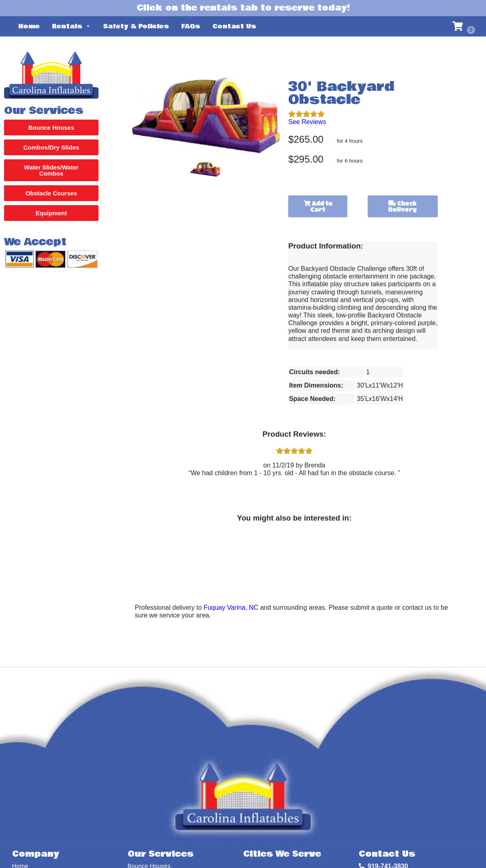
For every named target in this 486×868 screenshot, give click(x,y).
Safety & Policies (136, 26)
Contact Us (234, 26)
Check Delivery (403, 206)
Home (29, 26)
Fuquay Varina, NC (231, 608)
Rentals (71, 26)
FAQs (191, 26)
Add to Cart (318, 206)
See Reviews (307, 122)
